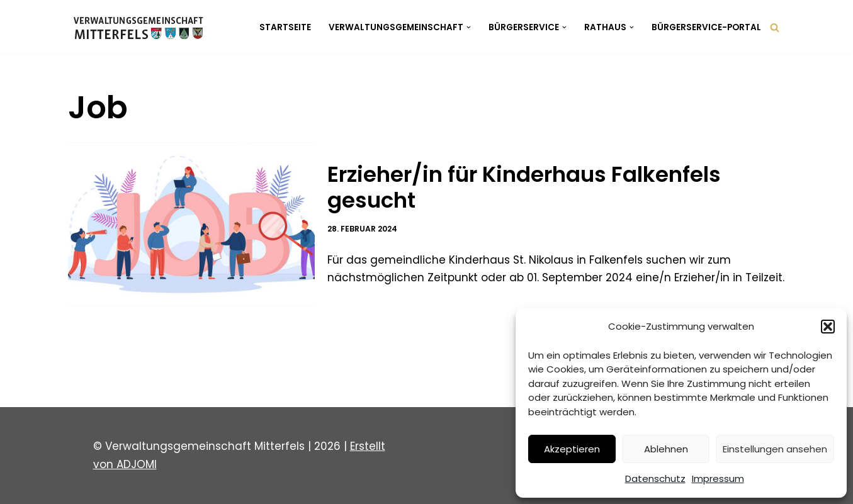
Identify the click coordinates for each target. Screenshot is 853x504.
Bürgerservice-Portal (706, 27)
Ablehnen (666, 449)
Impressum (718, 479)
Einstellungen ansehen (775, 449)
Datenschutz (655, 479)
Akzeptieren (572, 449)
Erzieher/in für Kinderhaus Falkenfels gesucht (524, 187)
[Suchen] (775, 27)
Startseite (285, 27)
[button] (828, 327)
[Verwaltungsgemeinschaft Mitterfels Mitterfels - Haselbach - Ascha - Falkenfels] (142, 27)
